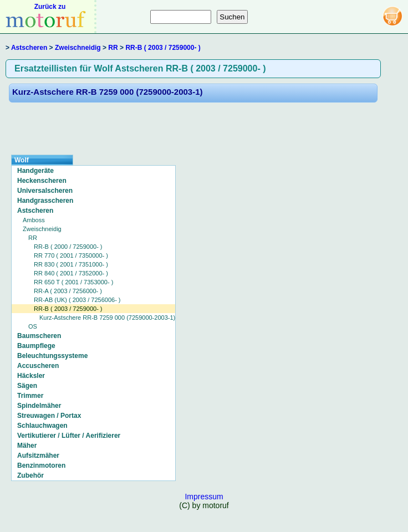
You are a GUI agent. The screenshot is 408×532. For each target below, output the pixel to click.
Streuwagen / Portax (49, 416)
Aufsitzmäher (38, 456)
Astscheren (29, 48)
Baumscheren (39, 336)
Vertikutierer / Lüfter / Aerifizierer (69, 436)
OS (33, 326)
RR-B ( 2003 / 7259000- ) (163, 48)
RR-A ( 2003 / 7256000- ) (68, 291)
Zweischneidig (78, 48)
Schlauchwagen (42, 426)
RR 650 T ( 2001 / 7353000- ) (73, 282)
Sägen (27, 386)
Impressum (204, 497)
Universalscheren (45, 191)
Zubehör (30, 475)
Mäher (27, 446)
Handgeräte (35, 171)
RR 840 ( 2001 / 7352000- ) (71, 273)
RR (113, 48)
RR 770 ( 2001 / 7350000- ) (71, 255)
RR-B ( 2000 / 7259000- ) (68, 247)
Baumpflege (36, 346)
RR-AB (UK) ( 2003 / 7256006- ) (77, 300)
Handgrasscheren (45, 201)
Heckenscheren (42, 181)
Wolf (22, 160)
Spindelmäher (39, 406)
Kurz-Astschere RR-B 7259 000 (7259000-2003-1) (108, 92)
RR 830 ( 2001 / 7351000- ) (71, 264)
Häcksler (31, 376)
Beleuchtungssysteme (52, 356)
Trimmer (30, 396)
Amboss (34, 220)
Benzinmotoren (41, 465)
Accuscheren (38, 366)
